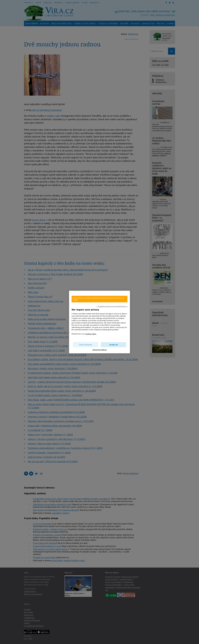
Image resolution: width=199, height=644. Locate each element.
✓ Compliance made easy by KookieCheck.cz (112, 306)
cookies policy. (91, 334)
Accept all (113, 345)
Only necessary (86, 345)
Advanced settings (100, 350)
